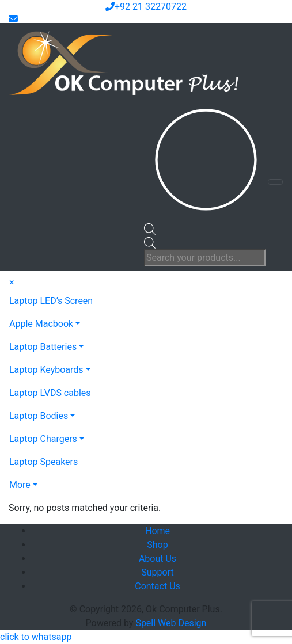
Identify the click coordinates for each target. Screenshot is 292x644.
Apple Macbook (41, 324)
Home (158, 531)
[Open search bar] (150, 228)
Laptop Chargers (43, 439)
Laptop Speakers (43, 462)
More (20, 485)
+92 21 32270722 (146, 7)
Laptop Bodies (39, 416)
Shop (157, 545)
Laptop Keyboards (46, 370)
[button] (36, 637)
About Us (158, 559)
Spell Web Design (171, 623)
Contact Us (158, 586)
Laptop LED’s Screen (51, 301)
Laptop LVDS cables (50, 393)
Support (157, 572)
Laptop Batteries (43, 347)
